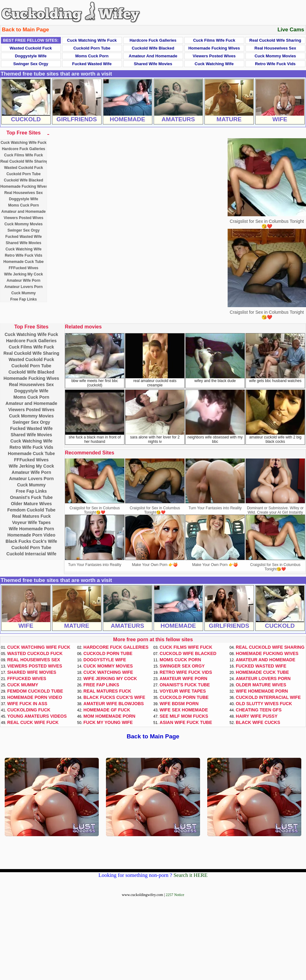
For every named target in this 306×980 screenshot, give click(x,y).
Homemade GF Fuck (107, 710)
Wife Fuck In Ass (27, 704)
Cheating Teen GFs (259, 710)
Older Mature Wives (32, 504)
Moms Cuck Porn (92, 56)
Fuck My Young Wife (108, 722)
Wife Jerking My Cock (24, 274)
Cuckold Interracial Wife (31, 554)
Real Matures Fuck (31, 516)
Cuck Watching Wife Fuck (92, 40)
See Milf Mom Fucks (184, 716)
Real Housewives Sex (275, 48)
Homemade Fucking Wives (214, 48)
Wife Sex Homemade (184, 710)
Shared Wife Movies (153, 64)
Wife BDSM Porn (179, 704)
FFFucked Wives (24, 268)
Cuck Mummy (24, 293)
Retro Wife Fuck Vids (275, 64)
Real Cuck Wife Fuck (33, 722)
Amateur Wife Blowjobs (114, 704)
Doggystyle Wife (31, 56)
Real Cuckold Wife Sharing (275, 40)
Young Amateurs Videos (37, 716)
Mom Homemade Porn (109, 716)
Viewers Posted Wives (214, 56)
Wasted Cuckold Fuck (31, 48)
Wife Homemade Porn (32, 529)
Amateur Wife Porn (24, 280)
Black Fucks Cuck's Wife (31, 541)
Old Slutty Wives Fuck (264, 704)
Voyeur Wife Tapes (31, 522)
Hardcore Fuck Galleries (153, 40)
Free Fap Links (24, 299)
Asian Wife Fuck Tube (186, 722)
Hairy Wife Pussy (257, 716)
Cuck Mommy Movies (275, 56)
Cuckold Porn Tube (92, 48)
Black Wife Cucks (258, 722)
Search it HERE (190, 875)
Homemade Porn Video (31, 535)
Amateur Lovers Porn (24, 287)
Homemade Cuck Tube (24, 262)
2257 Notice (175, 895)
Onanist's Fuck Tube (31, 497)
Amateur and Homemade (153, 56)
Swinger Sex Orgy (31, 64)
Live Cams (291, 30)
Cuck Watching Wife (214, 64)
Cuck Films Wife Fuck (214, 40)
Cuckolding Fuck (29, 710)
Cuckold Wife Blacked (153, 48)
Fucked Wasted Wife (92, 64)
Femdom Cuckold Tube (31, 510)
